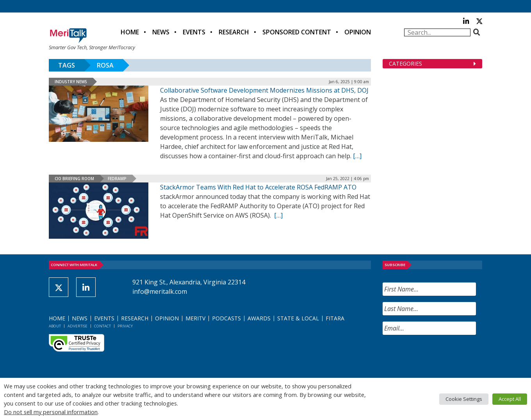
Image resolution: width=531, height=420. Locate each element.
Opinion (358, 32)
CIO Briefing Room (74, 179)
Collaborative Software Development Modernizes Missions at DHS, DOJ (264, 90)
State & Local (298, 318)
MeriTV (195, 318)
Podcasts (226, 318)
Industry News (71, 82)
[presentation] (442, 356)
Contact (102, 326)
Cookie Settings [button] (464, 399)
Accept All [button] (510, 399)
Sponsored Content (297, 32)
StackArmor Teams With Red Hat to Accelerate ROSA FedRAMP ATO (258, 187)
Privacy (125, 326)
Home (130, 32)
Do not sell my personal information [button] (51, 412)
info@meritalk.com (160, 291)
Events (194, 32)
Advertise (78, 326)
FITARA (335, 318)
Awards (259, 318)
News (161, 32)
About (55, 326)
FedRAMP (117, 179)
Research (234, 32)
